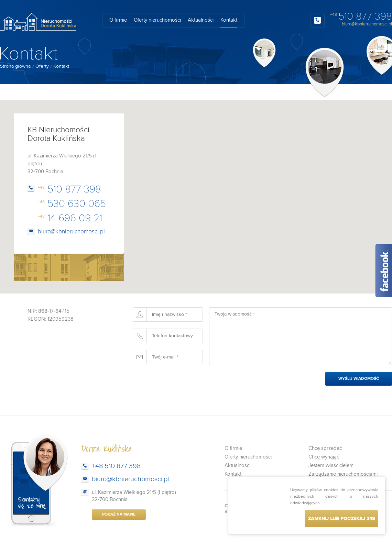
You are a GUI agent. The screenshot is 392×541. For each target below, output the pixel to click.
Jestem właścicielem (331, 466)
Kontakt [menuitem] (61, 67)
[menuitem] (15, 67)
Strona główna (15, 66)
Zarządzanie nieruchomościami (343, 474)
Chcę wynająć (324, 457)
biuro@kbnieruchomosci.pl (367, 24)
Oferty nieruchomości (157, 20)
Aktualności (201, 20)
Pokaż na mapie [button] (119, 515)
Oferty (42, 66)
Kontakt (229, 20)
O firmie (118, 20)
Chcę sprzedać (325, 448)
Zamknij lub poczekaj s (341, 519)
